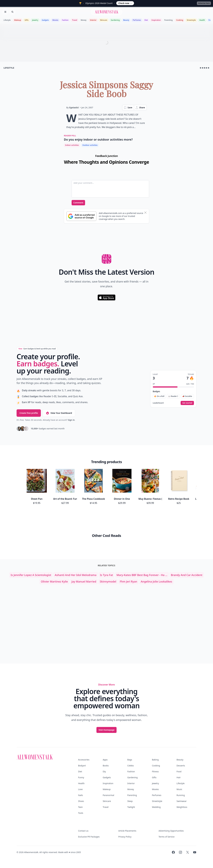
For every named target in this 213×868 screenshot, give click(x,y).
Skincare (104, 20)
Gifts (27, 20)
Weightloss (182, 807)
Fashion (65, 20)
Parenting (168, 20)
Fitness (155, 771)
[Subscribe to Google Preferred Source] (81, 216)
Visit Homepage (106, 730)
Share (140, 108)
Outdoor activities (90, 145)
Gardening (115, 20)
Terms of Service (167, 837)
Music (179, 789)
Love (80, 789)
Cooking (180, 20)
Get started (187, 403)
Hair (179, 777)
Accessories (84, 760)
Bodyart (82, 766)
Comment (78, 203)
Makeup (18, 20)
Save (128, 108)
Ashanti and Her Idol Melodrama (76, 575)
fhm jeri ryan (129, 581)
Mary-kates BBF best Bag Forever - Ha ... (142, 575)
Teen (80, 807)
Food (179, 771)
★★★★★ (204, 68)
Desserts (181, 766)
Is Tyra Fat (106, 575)
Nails (80, 795)
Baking (155, 760)
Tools (81, 813)
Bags (130, 760)
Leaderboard (158, 403)
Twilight (131, 807)
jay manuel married (84, 581)
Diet (146, 20)
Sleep (130, 801)
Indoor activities (72, 145)
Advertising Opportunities (171, 831)
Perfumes (137, 20)
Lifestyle (7, 20)
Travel (75, 20)
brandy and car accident (187, 575)
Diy (104, 771)
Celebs (131, 766)
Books (106, 766)
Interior (93, 20)
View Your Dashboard (59, 413)
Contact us (83, 831)
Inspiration (156, 20)
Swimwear (182, 801)
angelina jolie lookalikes (156, 581)
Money (83, 20)
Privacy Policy (125, 837)
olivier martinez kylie (54, 581)
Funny (81, 777)
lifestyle (9, 68)
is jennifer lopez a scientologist (31, 575)
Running (181, 795)
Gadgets (45, 20)
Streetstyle (191, 20)
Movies (55, 20)
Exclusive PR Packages (89, 837)
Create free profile (29, 413)
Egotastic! (74, 107)
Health (202, 20)
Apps (105, 760)
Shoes (81, 801)
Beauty (126, 20)
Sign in (71, 420)
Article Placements (127, 831)
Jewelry (35, 20)
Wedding (156, 807)
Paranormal (108, 795)
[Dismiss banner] (145, 213)
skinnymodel (108, 581)
